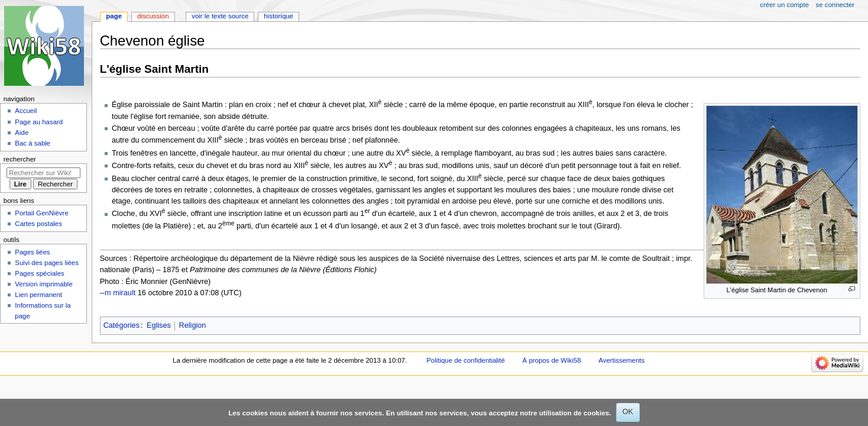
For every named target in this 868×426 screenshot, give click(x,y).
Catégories (122, 325)
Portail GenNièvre (41, 213)
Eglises (159, 325)
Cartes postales (38, 224)
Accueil (26, 111)
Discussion (153, 16)
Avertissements (621, 360)
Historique (278, 16)
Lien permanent (38, 295)
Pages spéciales (39, 273)
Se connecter (835, 5)
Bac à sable (33, 143)
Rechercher (20, 159)
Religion (193, 325)
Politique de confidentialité (466, 360)
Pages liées (32, 252)
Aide (22, 133)
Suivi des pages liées (47, 263)
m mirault (120, 293)
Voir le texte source (220, 16)
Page (114, 16)
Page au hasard (39, 122)
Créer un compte (784, 5)
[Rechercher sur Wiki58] (43, 173)
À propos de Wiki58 (552, 360)
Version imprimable (43, 284)
